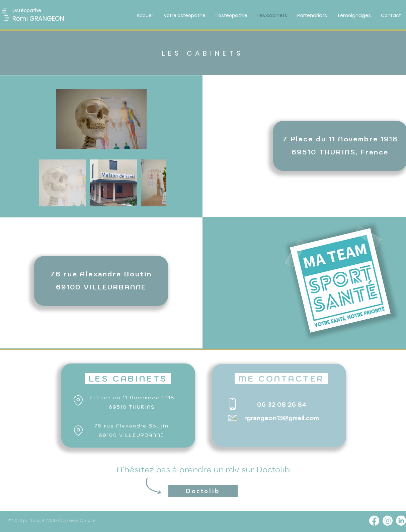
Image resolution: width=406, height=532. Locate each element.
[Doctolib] (203, 491)
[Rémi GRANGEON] (49, 19)
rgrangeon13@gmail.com (282, 418)
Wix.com (88, 520)
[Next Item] (156, 119)
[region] (101, 281)
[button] (28, 11)
